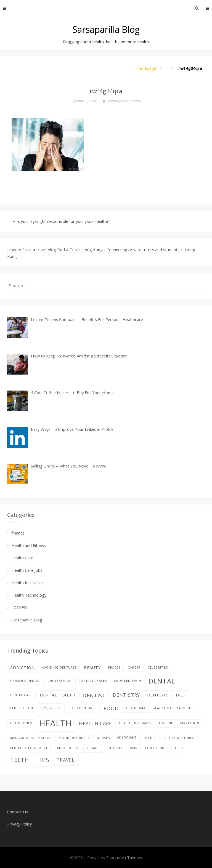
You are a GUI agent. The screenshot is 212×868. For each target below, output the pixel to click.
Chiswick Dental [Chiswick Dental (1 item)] (25, 681)
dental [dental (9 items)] (162, 681)
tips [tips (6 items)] (43, 760)
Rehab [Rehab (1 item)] (92, 748)
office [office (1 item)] (149, 738)
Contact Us (18, 812)
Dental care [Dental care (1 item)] (21, 695)
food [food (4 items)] (111, 708)
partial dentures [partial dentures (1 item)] (178, 738)
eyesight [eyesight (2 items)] (51, 708)
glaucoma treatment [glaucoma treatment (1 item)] (172, 708)
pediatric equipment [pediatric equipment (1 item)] (29, 748)
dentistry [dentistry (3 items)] (126, 695)
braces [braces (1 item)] (114, 667)
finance (18, 533)
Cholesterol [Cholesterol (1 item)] (59, 681)
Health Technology (29, 595)
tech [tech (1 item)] (179, 748)
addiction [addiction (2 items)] (22, 668)
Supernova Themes (124, 858)
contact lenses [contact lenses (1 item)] (93, 681)
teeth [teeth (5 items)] (20, 760)
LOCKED (19, 607)
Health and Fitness (29, 545)
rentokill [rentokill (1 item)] (114, 748)
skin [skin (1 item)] (134, 748)
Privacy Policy (19, 824)
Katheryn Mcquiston (124, 101)
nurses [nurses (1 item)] (103, 738)
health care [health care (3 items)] (95, 723)
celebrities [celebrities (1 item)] (158, 667)
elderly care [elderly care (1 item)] (22, 708)
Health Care (22, 558)
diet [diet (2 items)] (181, 695)
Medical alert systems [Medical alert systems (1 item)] (31, 738)
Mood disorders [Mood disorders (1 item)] (74, 738)
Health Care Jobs (27, 570)
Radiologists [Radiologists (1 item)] (67, 748)
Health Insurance (27, 583)
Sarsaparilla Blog (106, 29)
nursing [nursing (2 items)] (127, 738)
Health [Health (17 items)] (55, 723)
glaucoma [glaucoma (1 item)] (136, 708)
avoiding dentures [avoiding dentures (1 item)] (59, 667)
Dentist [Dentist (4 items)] (94, 695)
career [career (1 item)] (134, 667)
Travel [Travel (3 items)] (66, 760)
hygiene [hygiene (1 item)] (166, 723)
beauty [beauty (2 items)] (92, 668)
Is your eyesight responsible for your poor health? (63, 221)
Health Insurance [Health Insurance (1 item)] (135, 723)
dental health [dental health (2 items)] (58, 695)
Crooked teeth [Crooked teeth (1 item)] (128, 681)
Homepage (146, 68)
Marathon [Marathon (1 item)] (190, 723)
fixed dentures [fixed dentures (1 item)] (83, 708)
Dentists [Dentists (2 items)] (158, 695)
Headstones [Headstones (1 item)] (21, 723)
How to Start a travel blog (32, 250)
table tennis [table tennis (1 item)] (156, 748)
